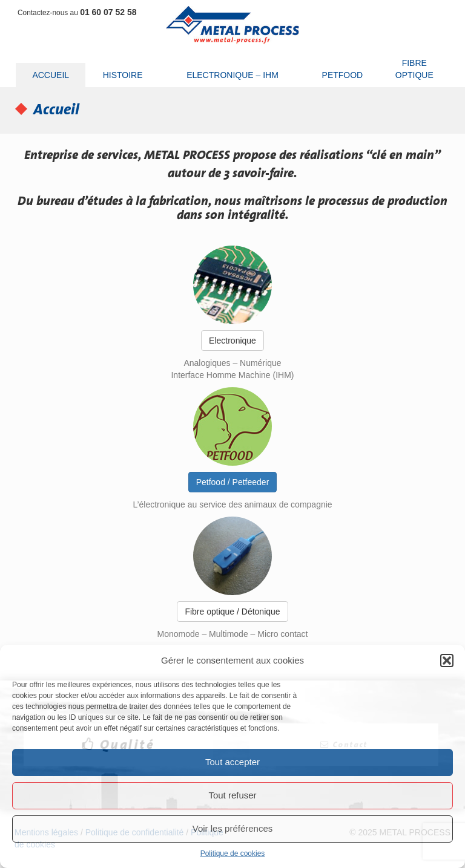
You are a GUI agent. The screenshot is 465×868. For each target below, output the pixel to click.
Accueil (51, 75)
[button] (447, 661)
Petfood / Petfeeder (233, 482)
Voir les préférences (233, 828)
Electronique (232, 341)
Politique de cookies (233, 853)
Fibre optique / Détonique (232, 612)
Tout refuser (232, 795)
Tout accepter (232, 762)
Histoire (123, 75)
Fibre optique (414, 69)
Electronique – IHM (232, 75)
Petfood (343, 75)
